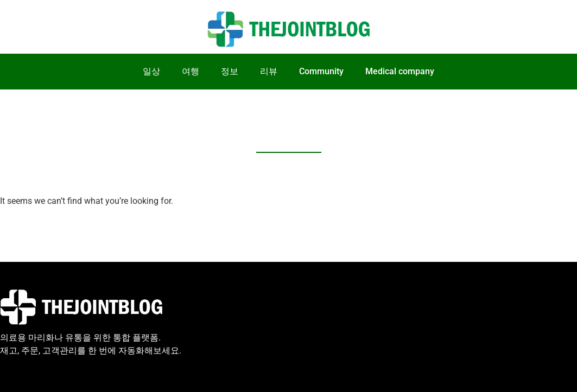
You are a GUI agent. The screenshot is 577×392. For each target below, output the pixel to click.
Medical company (400, 71)
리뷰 (269, 71)
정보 (230, 71)
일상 (151, 71)
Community (321, 71)
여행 (191, 71)
